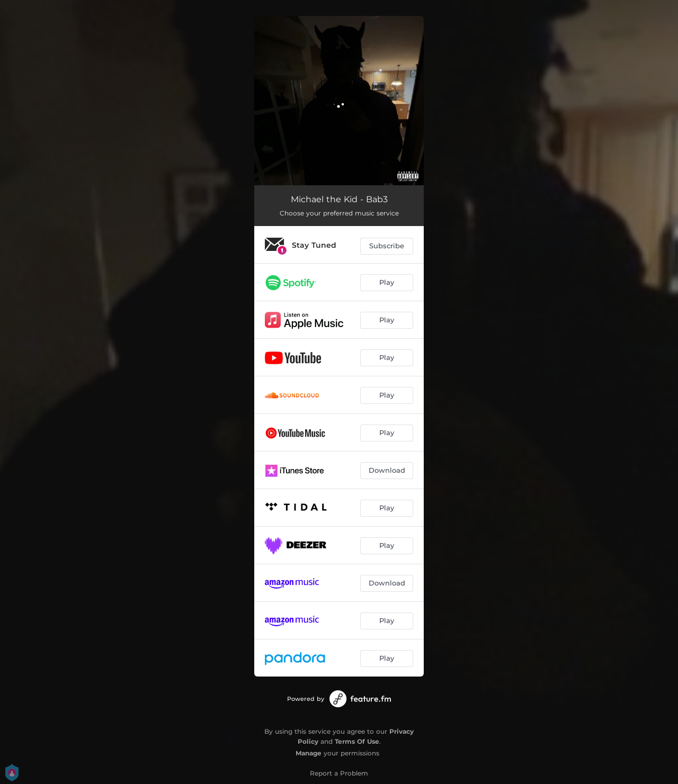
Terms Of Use (357, 741)
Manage (309, 753)
